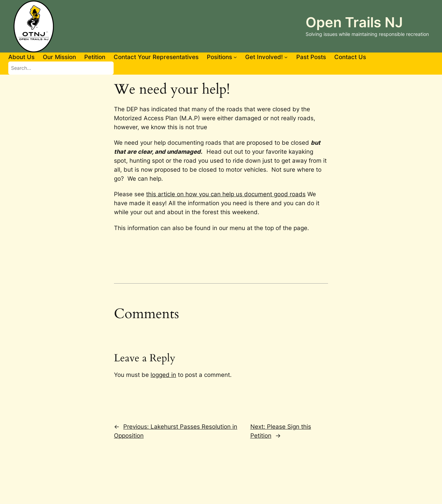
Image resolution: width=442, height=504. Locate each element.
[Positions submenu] (235, 57)
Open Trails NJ (354, 22)
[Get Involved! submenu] (286, 57)
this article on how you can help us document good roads (226, 194)
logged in (163, 375)
